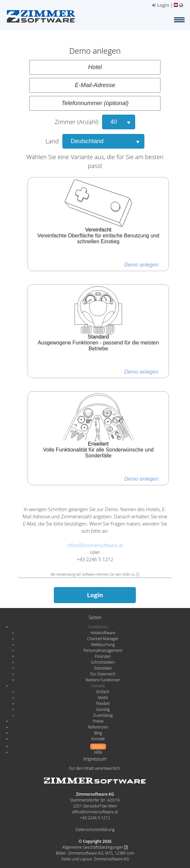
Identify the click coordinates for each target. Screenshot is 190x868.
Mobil (103, 698)
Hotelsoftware (103, 633)
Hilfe (98, 752)
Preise (98, 721)
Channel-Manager (103, 639)
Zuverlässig (103, 715)
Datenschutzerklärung (95, 830)
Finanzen (103, 656)
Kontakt (98, 739)
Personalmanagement (103, 650)
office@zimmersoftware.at (95, 545)
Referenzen (98, 727)
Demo (98, 746)
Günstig (103, 709)
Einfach (103, 692)
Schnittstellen (103, 662)
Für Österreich (103, 674)
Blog (98, 733)
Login (160, 5)
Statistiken (103, 668)
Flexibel (103, 703)
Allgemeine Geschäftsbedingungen (95, 847)
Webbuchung (103, 645)
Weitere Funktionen (103, 680)
